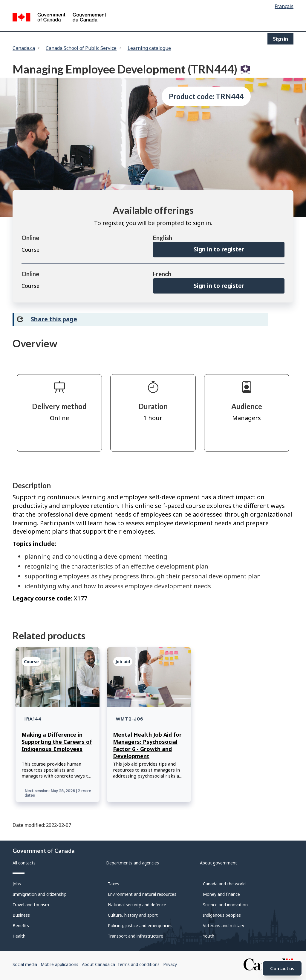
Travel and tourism (31, 905)
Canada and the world (224, 884)
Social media (25, 964)
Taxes (114, 884)
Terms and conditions (139, 964)
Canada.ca (24, 48)
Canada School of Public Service (81, 48)
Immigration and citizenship (40, 894)
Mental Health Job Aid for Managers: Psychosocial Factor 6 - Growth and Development (147, 745)
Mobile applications (59, 964)
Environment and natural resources (142, 894)
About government (218, 863)
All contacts (24, 863)
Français (284, 6)
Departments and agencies (133, 863)
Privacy (170, 964)
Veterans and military (224, 926)
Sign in (280, 39)
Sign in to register (219, 249)
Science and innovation (225, 905)
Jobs (17, 884)
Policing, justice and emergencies (140, 926)
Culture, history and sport (133, 915)
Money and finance (221, 894)
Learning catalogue (149, 48)
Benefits (21, 926)
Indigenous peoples (222, 915)
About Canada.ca (98, 964)
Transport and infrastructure (136, 936)
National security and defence (137, 905)
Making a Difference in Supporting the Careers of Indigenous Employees (57, 742)
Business (21, 915)
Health (19, 936)
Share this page (54, 319)
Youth (209, 936)
